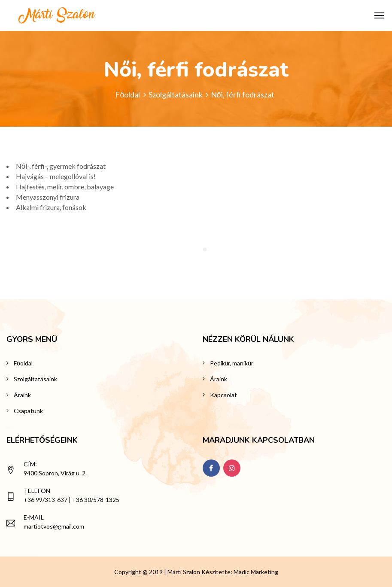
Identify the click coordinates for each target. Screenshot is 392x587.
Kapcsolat (223, 395)
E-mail (34, 517)
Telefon (37, 491)
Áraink (22, 395)
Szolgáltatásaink (176, 94)
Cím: (30, 464)
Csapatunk (28, 411)
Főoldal (128, 94)
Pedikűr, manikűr (232, 363)
